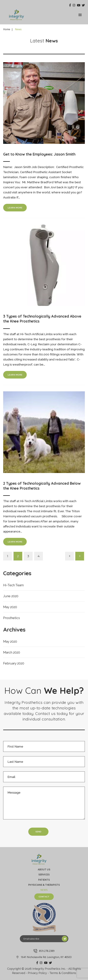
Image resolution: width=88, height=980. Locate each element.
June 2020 (11, 596)
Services (44, 875)
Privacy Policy (37, 973)
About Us (44, 870)
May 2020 (10, 607)
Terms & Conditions (63, 973)
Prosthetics (12, 618)
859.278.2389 (44, 951)
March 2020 (12, 652)
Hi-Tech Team (13, 585)
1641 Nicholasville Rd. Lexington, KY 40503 (44, 957)
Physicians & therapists (44, 885)
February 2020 (14, 663)
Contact (44, 897)
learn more (15, 208)
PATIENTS (44, 880)
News (44, 890)
